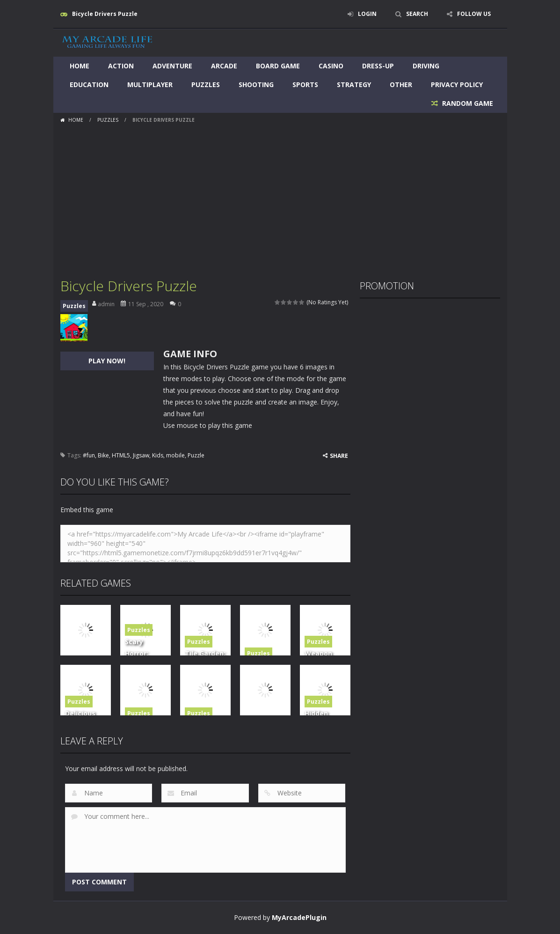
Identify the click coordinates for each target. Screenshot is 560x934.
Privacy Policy (457, 85)
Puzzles (206, 85)
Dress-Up (378, 66)
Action (121, 66)
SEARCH (417, 14)
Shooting (256, 85)
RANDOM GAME (467, 103)
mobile (175, 455)
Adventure (172, 66)
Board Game (278, 66)
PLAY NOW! (107, 361)
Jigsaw (141, 455)
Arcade (224, 66)
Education (89, 85)
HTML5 (121, 455)
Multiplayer (150, 85)
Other (401, 85)
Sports (305, 85)
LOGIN (367, 14)
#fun (89, 455)
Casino (331, 66)
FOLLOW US (474, 14)
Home (80, 66)
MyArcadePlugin (299, 917)
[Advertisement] (280, 197)
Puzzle (196, 455)
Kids (158, 455)
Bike (103, 455)
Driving (426, 66)
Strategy (354, 85)
